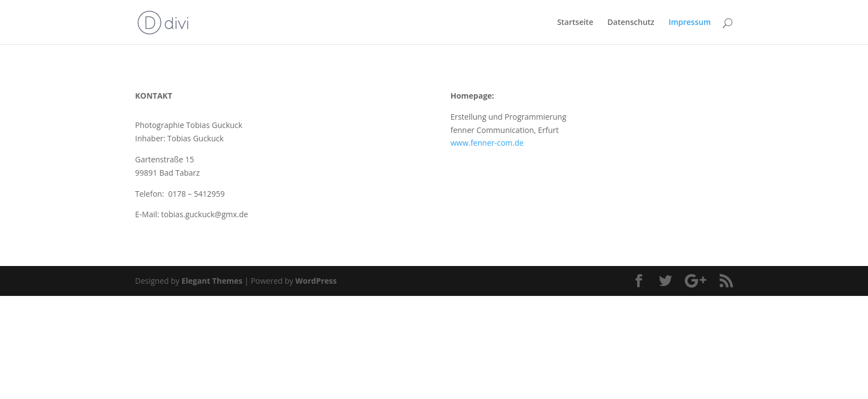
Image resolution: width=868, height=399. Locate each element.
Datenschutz (631, 23)
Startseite (575, 23)
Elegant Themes (212, 281)
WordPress (316, 281)
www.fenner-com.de (487, 143)
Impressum (690, 23)
